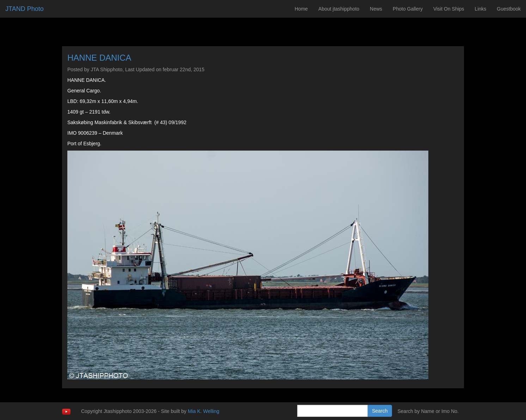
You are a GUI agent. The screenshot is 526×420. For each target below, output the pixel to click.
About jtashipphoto (339, 9)
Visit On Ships (449, 9)
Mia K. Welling (204, 411)
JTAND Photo (25, 9)
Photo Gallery (408, 9)
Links (481, 9)
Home (301, 9)
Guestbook (509, 9)
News (376, 9)
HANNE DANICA (99, 58)
